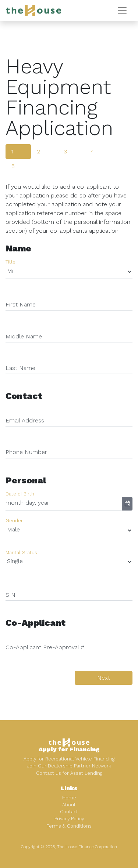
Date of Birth (20, 494)
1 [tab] (12, 151)
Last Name (20, 368)
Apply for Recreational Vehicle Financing (69, 759)
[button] (127, 504)
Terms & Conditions (69, 826)
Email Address (25, 420)
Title (10, 262)
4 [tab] (92, 151)
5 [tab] (13, 166)
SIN (10, 595)
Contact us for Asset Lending (69, 773)
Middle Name (24, 336)
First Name (21, 304)
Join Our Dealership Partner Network (69, 766)
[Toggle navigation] (122, 10)
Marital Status (21, 553)
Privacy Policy (69, 819)
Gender (14, 521)
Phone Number (26, 452)
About (69, 805)
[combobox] (64, 504)
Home (69, 798)
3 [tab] (65, 151)
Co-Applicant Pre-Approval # (45, 647)
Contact (69, 812)
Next (104, 678)
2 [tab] (38, 151)
